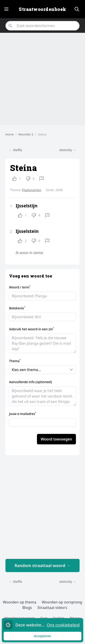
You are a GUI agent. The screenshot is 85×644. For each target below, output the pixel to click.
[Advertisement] (42, 79)
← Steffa (16, 150)
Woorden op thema (20, 602)
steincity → (68, 150)
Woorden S (26, 134)
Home (10, 134)
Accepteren (47, 637)
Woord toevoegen (56, 439)
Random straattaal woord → (42, 565)
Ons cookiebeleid (63, 625)
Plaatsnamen (32, 190)
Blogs (27, 608)
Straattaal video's (52, 608)
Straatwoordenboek (42, 9)
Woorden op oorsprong (62, 602)
